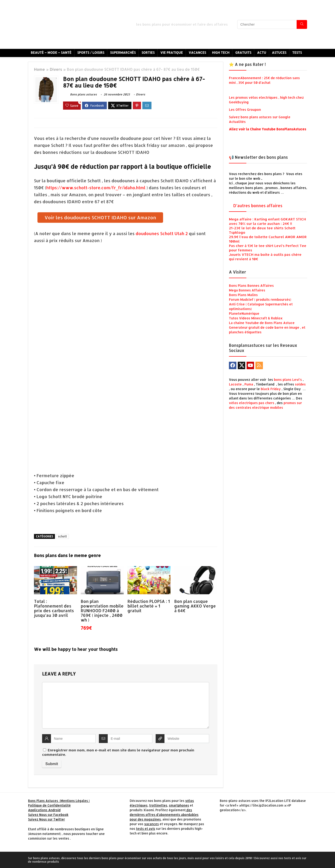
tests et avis (146, 829)
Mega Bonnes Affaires (247, 290)
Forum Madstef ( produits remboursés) (260, 299)
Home (39, 69)
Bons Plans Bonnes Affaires (251, 285)
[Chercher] (302, 24)
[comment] (126, 705)
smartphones (179, 805)
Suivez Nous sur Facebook (48, 815)
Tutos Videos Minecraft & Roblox (256, 318)
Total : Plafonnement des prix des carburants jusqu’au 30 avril (54, 608)
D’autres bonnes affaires (258, 206)
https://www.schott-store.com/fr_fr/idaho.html (96, 187)
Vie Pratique (172, 52)
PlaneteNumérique (244, 313)
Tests (297, 52)
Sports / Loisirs (91, 52)
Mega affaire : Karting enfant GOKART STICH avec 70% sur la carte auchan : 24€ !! (267, 221)
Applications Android (44, 810)
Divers (56, 69)
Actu (262, 52)
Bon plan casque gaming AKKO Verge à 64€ (195, 606)
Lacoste (235, 384)
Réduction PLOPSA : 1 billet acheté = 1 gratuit (149, 606)
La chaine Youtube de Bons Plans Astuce (262, 323)
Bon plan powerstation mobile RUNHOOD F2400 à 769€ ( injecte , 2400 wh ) (102, 611)
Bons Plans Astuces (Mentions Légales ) (59, 801)
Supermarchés (123, 52)
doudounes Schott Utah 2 (162, 233)
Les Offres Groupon (245, 110)
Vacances (197, 52)
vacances (152, 824)
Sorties (148, 52)
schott (62, 536)
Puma (249, 384)
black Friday (271, 389)
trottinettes (158, 805)
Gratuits (243, 52)
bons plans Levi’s (288, 380)
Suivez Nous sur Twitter (47, 819)
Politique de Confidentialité (50, 805)
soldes (300, 384)
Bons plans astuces (80, 94)
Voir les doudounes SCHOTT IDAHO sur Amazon (100, 217)
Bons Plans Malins (243, 295)
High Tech (221, 52)
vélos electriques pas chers (252, 403)
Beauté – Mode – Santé (51, 52)
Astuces (279, 52)
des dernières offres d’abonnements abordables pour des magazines (164, 815)
